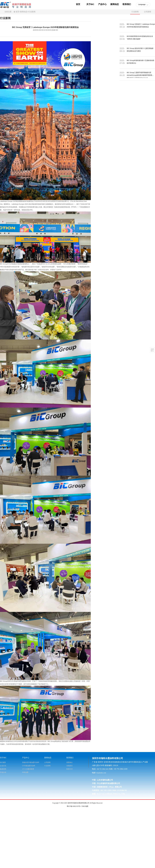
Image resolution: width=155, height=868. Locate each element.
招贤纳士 (70, 762)
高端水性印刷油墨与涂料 (31, 762)
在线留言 (70, 766)
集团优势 (3, 769)
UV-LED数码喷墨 (28, 769)
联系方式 (70, 769)
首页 (17, 12)
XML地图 (85, 806)
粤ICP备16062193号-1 (74, 806)
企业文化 (3, 766)
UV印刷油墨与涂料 (29, 766)
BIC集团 (3, 762)
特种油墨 (25, 772)
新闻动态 (24, 12)
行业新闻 (32, 12)
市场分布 (3, 772)
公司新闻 (147, 12)
